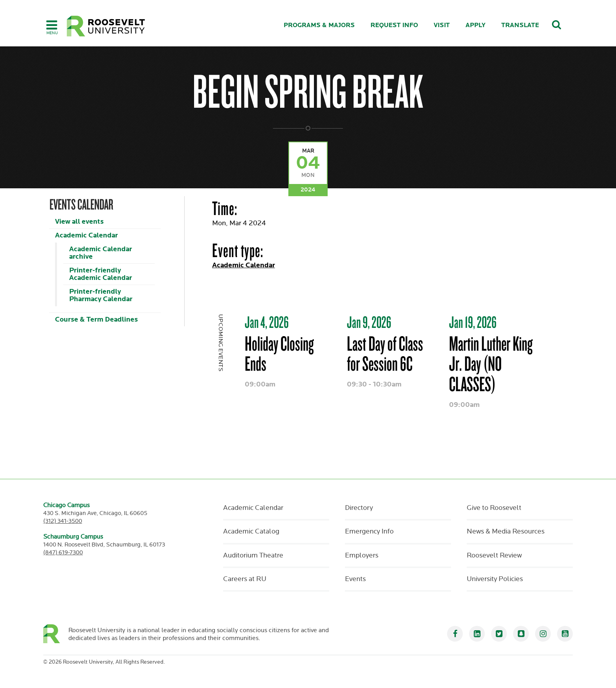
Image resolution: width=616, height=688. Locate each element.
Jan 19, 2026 (473, 322)
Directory (359, 508)
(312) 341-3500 (63, 521)
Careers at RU (245, 579)
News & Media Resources (506, 532)
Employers (362, 556)
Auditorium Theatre (253, 556)
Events (355, 579)
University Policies (495, 579)
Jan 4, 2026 (267, 322)
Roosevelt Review (494, 556)
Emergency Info (369, 532)
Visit (442, 25)
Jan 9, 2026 (369, 322)
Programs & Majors (319, 25)
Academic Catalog (251, 532)
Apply (476, 25)
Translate (520, 25)
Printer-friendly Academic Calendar (101, 274)
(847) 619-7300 (63, 553)
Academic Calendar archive (101, 253)
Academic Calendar (86, 235)
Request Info (394, 25)
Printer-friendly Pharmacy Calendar (101, 295)
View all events (79, 222)
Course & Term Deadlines (96, 319)
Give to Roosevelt (494, 508)
